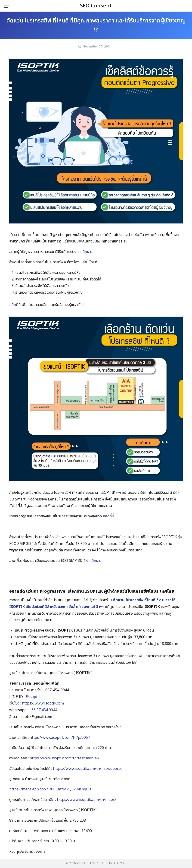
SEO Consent (96, 6)
